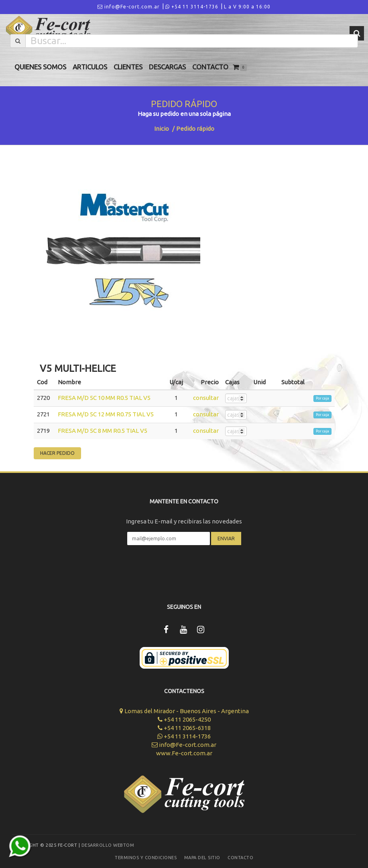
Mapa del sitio (202, 858)
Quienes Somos (40, 67)
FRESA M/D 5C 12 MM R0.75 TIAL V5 (106, 414)
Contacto (210, 67)
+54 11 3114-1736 (192, 7)
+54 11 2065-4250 (184, 719)
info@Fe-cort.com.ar (129, 7)
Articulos (90, 67)
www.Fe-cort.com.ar (184, 753)
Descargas (167, 67)
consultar (206, 398)
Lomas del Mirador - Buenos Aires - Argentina (184, 711)
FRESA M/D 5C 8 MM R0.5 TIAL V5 (103, 431)
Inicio (162, 129)
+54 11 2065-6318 (184, 728)
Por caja (322, 398)
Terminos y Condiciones (146, 858)
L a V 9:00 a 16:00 (247, 7)
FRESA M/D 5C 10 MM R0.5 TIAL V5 (104, 398)
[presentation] (184, 569)
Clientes (128, 67)
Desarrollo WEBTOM (108, 845)
